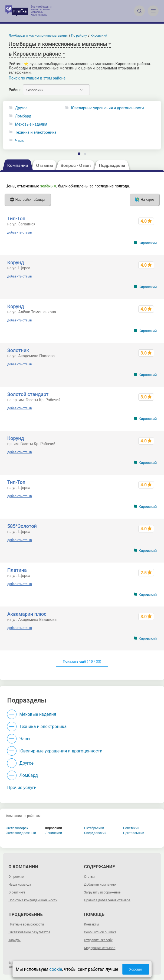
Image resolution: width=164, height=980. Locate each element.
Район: (15, 90)
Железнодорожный (21, 833)
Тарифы (14, 940)
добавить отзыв (20, 232)
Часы (20, 141)
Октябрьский (94, 828)
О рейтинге (17, 892)
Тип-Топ (16, 218)
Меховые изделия (31, 124)
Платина (17, 570)
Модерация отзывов (100, 948)
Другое (21, 108)
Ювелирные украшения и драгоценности (61, 751)
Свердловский (95, 833)
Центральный (134, 833)
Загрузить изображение (102, 892)
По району (79, 36)
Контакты (92, 924)
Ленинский (54, 833)
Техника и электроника (36, 133)
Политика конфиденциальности (33, 900)
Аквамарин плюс (27, 614)
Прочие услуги (22, 788)
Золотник (18, 350)
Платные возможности (26, 924)
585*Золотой (22, 526)
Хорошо (136, 969)
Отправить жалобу (98, 940)
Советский (131, 828)
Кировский (148, 243)
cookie (56, 969)
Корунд (16, 262)
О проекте (16, 877)
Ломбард (23, 116)
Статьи (89, 877)
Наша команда (20, 885)
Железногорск (17, 828)
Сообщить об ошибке (100, 932)
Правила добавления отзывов (107, 900)
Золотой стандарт (28, 394)
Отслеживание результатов (29, 932)
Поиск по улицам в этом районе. (38, 78)
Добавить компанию (100, 885)
